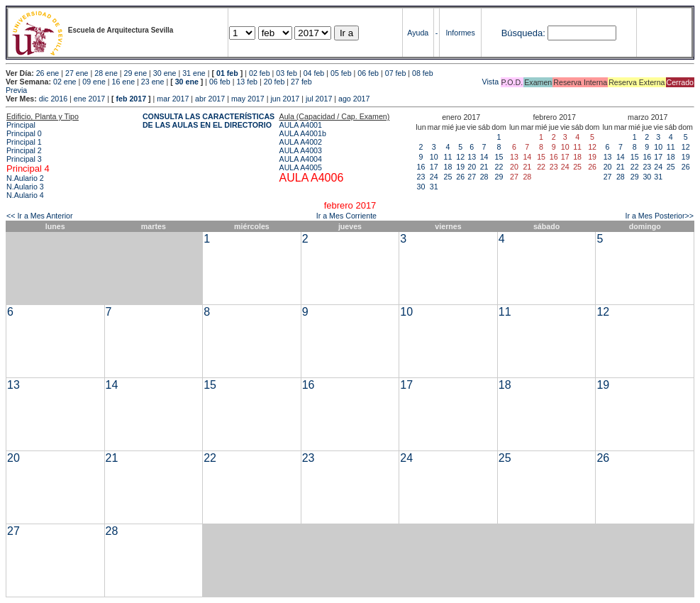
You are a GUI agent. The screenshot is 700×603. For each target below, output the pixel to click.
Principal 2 (24, 150)
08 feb (423, 73)
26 (460, 177)
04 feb (314, 73)
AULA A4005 (301, 167)
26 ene (48, 73)
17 (434, 167)
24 (434, 177)
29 (499, 177)
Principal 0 (24, 133)
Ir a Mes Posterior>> (659, 216)
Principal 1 (24, 142)
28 (484, 177)
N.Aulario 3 (25, 187)
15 (499, 157)
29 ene (136, 73)
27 (472, 177)
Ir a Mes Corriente (346, 216)
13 (472, 157)
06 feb (368, 73)
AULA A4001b (303, 133)
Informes (460, 33)
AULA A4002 (301, 142)
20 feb (274, 82)
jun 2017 (285, 99)
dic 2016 (53, 99)
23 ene (153, 82)
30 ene (165, 73)
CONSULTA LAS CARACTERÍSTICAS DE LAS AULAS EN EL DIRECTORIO (209, 121)
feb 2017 (131, 99)
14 (484, 157)
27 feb (301, 82)
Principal (21, 125)
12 (460, 157)
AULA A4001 (301, 125)
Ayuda (418, 33)
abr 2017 (210, 99)
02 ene (65, 82)
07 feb (396, 73)
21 (484, 167)
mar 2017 (173, 99)
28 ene (106, 73)
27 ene (77, 73)
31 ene (194, 73)
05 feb (341, 73)
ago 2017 (354, 99)
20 (472, 167)
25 (448, 177)
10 (434, 157)
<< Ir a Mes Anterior (40, 216)
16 (421, 167)
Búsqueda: (523, 33)
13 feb (247, 82)
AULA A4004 (301, 159)
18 (448, 167)
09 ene (94, 82)
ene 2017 (89, 99)
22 (499, 167)
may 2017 (248, 99)
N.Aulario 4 (25, 195)
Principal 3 (24, 159)
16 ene (124, 82)
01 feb (227, 73)
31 (434, 187)
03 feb (287, 73)
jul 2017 (319, 99)
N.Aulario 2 (25, 178)
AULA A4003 (301, 150)
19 (460, 167)
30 (421, 187)
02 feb (260, 73)
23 (421, 177)
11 (448, 157)
